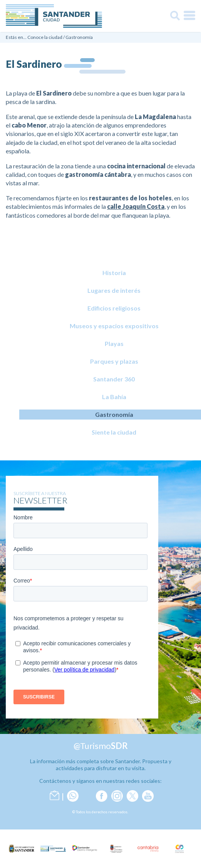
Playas (114, 343)
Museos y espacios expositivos (114, 326)
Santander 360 (114, 379)
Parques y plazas (114, 361)
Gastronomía (79, 37)
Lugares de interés (114, 290)
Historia (114, 273)
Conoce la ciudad (45, 37)
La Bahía (114, 397)
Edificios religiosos (114, 308)
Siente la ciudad (114, 432)
